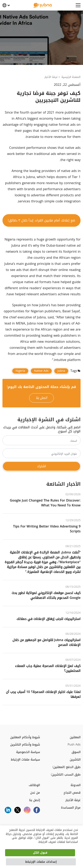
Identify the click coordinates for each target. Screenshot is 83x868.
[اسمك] (41, 440)
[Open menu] (78, 5)
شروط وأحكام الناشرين (25, 745)
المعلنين (75, 737)
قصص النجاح (72, 793)
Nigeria (20, 371)
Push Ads (74, 745)
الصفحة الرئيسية (71, 77)
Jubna (61, 371)
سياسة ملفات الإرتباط (25, 760)
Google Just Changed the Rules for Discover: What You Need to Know (45, 503)
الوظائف (34, 785)
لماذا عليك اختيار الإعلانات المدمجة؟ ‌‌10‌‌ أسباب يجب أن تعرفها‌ (43, 694)
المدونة (76, 785)
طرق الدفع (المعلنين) (67, 767)
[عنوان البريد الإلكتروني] (41, 453)
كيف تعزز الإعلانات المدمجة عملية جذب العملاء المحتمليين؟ (48, 668)
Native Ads (41, 371)
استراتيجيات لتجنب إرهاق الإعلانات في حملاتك (49, 619)
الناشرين (75, 760)
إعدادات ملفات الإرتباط (41, 862)
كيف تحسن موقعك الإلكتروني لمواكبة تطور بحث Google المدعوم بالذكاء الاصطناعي (46, 595)
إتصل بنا (35, 800)
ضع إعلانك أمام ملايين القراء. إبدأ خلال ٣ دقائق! (41, 220)
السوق (76, 752)
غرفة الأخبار (51, 77)
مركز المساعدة (71, 808)
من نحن (35, 793)
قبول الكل (40, 853)
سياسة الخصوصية (28, 752)
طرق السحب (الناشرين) (66, 775)
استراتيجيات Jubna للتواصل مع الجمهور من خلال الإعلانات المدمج (46, 642)
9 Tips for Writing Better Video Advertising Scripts (47, 529)
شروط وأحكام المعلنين (25, 737)
